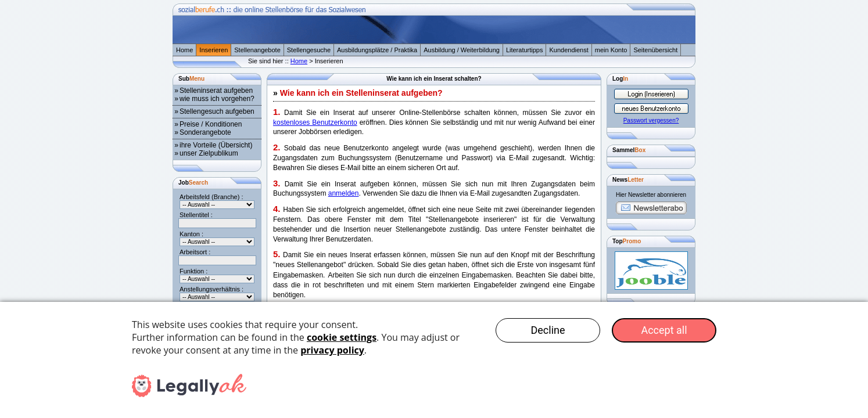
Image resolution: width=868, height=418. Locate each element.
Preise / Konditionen (211, 124)
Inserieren (214, 50)
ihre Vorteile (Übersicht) (216, 145)
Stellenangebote (257, 50)
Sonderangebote (205, 132)
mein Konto (611, 50)
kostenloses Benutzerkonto (315, 122)
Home (184, 50)
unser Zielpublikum (209, 153)
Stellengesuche (309, 50)
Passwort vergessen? (651, 120)
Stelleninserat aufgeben (216, 91)
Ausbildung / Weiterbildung (462, 50)
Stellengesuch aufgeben (217, 111)
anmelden (344, 193)
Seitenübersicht (655, 50)
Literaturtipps (525, 50)
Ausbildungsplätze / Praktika (377, 50)
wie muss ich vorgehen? (217, 99)
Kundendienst (568, 50)
